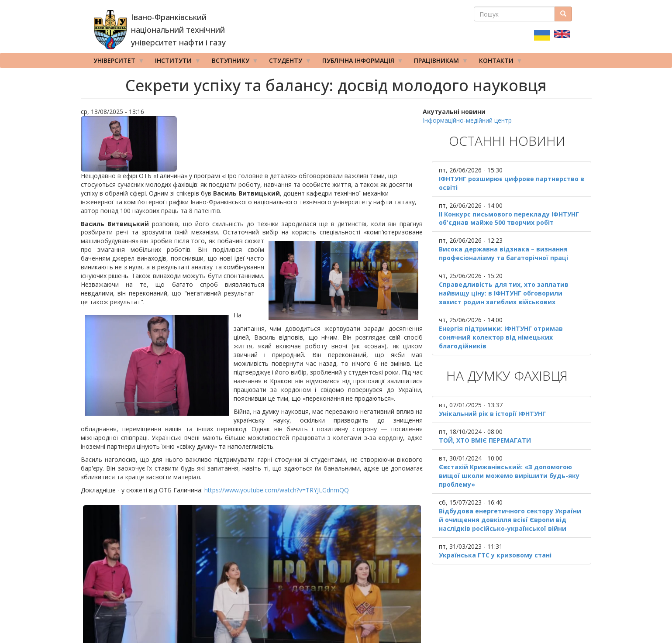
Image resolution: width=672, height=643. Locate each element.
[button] (252, 144)
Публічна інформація (360, 62)
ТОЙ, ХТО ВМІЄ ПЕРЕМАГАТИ (485, 440)
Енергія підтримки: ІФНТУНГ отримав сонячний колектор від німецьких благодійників (501, 337)
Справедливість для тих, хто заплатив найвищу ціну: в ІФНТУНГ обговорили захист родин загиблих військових (504, 293)
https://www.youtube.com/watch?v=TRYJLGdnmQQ (277, 490)
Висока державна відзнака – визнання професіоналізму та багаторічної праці (503, 253)
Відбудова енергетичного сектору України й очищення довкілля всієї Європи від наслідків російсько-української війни (510, 520)
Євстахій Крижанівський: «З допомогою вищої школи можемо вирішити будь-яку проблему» (509, 476)
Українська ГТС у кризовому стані (495, 555)
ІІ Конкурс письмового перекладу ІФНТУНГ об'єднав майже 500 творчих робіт (509, 218)
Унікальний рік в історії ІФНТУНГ (492, 414)
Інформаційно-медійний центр (467, 120)
